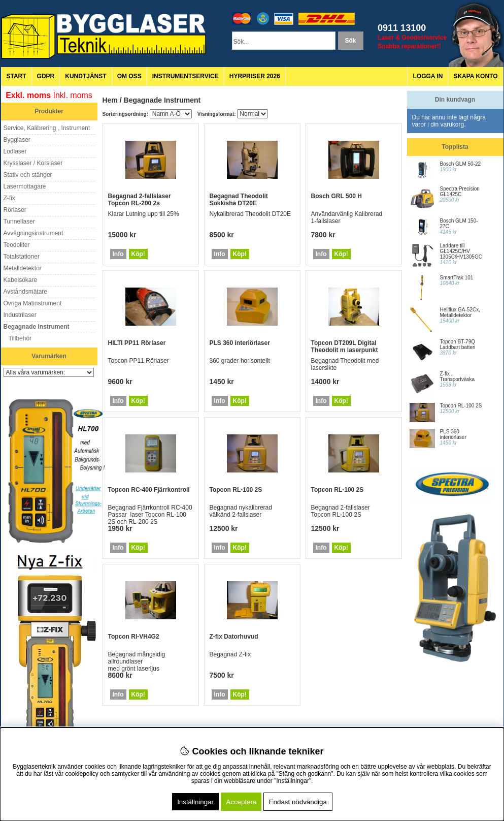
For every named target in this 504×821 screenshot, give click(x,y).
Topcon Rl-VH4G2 (134, 637)
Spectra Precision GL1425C (460, 192)
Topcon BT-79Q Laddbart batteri (458, 344)
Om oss (129, 76)
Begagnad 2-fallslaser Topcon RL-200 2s (140, 200)
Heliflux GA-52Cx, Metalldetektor (460, 312)
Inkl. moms (73, 95)
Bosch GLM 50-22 (461, 164)
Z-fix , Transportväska (458, 376)
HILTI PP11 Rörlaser (137, 343)
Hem (110, 100)
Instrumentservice (186, 76)
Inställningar (195, 802)
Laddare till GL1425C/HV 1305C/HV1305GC (461, 251)
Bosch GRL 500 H (337, 196)
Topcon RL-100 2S (236, 490)
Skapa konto (475, 76)
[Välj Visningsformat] (253, 114)
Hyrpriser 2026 (255, 76)
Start (16, 76)
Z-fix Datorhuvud (234, 637)
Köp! (138, 254)
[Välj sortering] (171, 114)
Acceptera (241, 802)
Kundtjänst (86, 76)
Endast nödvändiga (298, 802)
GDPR (46, 76)
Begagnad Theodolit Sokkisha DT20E (239, 200)
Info (118, 254)
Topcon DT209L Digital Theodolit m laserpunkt (345, 346)
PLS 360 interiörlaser (240, 343)
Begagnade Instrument (162, 100)
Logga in (428, 76)
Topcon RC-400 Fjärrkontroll (149, 490)
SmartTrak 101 (457, 278)
